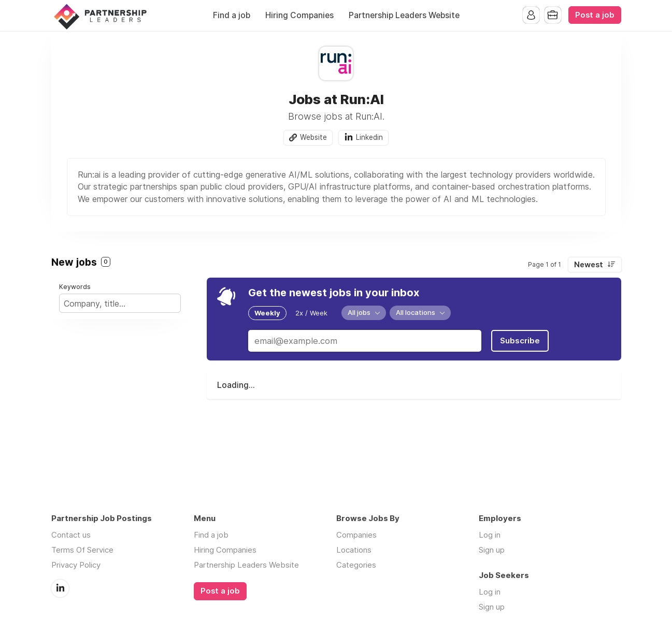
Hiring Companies (299, 15)
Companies (356, 535)
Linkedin (369, 137)
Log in (490, 535)
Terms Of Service (82, 550)
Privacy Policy (76, 565)
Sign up (492, 550)
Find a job (232, 15)
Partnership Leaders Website (404, 15)
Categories (356, 565)
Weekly (267, 313)
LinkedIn (60, 588)
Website (313, 137)
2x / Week (311, 313)
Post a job (595, 15)
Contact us (71, 535)
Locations (354, 550)
